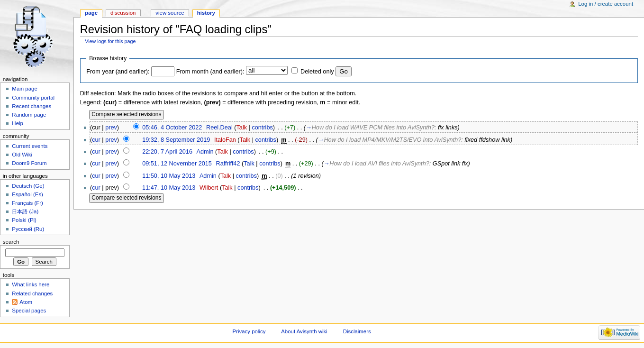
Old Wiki (22, 155)
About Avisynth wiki (304, 331)
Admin (205, 152)
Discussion (123, 13)
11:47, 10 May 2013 (169, 188)
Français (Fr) (27, 203)
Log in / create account (606, 4)
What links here (31, 284)
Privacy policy (249, 331)
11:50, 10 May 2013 (169, 176)
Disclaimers (357, 331)
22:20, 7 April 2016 (167, 152)
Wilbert (209, 188)
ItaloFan (225, 140)
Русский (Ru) (28, 229)
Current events (30, 146)
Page (91, 13)
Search (11, 242)
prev (111, 128)
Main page (25, 89)
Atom (26, 302)
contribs (262, 128)
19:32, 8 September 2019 (176, 140)
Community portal (33, 98)
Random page (29, 115)
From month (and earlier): (210, 72)
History (206, 13)
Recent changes (32, 106)
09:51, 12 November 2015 (177, 164)
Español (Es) (27, 194)
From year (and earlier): (118, 72)
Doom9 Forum (29, 163)
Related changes (32, 293)
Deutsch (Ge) (28, 186)
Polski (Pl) (24, 220)
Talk (241, 128)
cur (96, 140)
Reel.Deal (219, 128)
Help (18, 123)
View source (170, 13)
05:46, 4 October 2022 (172, 128)
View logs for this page (110, 41)
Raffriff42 (228, 164)
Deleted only (317, 72)
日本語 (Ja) (25, 211)
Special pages (29, 311)
